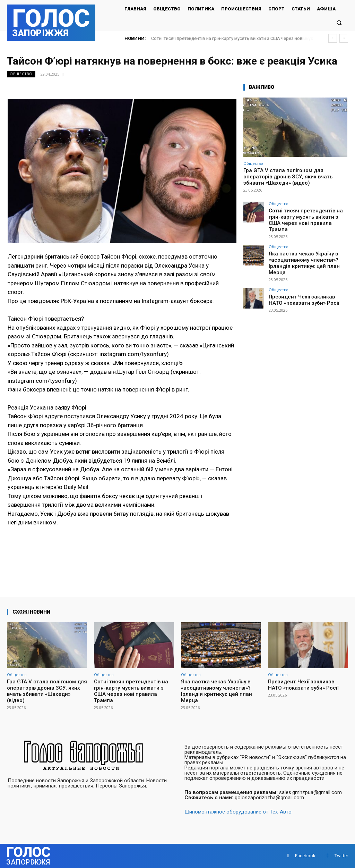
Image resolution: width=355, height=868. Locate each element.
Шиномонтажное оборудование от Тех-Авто (238, 812)
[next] (344, 38)
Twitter (341, 856)
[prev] (333, 38)
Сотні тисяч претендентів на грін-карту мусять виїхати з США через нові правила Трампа (306, 216)
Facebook (305, 856)
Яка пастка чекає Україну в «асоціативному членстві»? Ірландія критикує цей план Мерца (308, 250)
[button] (339, 22)
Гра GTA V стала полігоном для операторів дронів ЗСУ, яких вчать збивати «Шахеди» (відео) (288, 177)
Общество (21, 74)
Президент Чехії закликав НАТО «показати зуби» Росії (304, 282)
